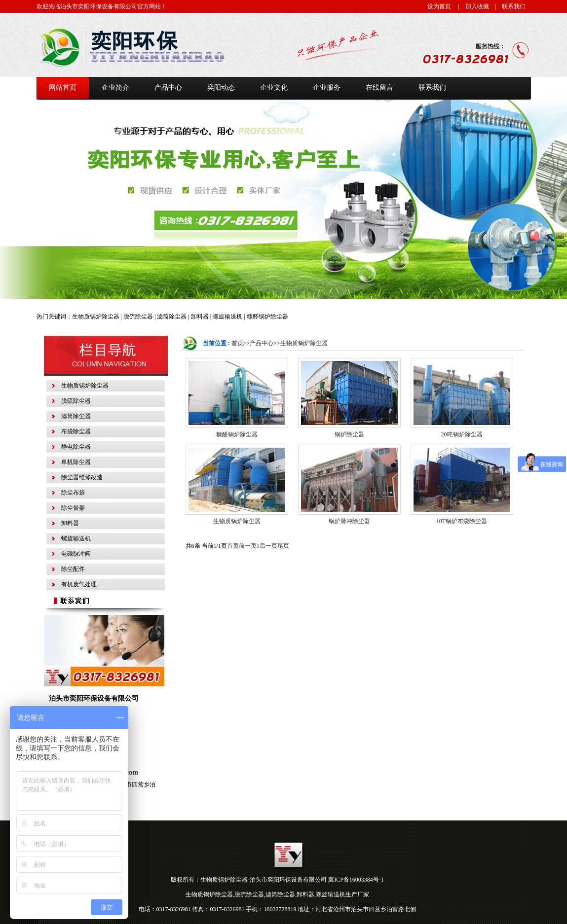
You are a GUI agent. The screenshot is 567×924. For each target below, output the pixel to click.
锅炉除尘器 (349, 434)
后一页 (268, 546)
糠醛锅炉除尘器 (237, 434)
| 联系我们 (507, 6)
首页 (237, 343)
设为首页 (439, 6)
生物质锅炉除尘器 (304, 343)
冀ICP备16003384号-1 (356, 880)
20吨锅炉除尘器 (462, 434)
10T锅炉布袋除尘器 (462, 521)
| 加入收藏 (471, 6)
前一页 (248, 546)
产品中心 (262, 343)
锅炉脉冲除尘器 (349, 521)
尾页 (283, 546)
